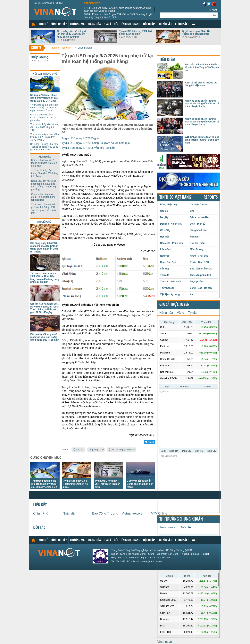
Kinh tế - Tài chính (62, 48)
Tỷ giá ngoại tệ (96, 450)
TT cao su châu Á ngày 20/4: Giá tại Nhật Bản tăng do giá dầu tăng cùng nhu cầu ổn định (118, 16)
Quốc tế (185, 527)
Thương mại (78, 24)
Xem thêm (194, 24)
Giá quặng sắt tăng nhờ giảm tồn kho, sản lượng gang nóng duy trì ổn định (45, 337)
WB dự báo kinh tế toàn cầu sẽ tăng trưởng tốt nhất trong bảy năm (202, 140)
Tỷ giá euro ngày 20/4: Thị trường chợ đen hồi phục (196, 33)
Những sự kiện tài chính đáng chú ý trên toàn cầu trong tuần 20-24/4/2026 (44, 98)
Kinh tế (43, 24)
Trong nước (168, 527)
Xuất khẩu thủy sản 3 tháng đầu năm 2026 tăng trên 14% (45, 127)
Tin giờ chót (92, 3)
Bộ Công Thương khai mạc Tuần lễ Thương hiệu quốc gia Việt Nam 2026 (44, 147)
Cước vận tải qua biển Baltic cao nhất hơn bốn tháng (140, 484)
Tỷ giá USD (78, 450)
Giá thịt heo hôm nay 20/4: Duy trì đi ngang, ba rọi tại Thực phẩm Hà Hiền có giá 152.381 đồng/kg (45, 308)
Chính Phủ (41, 513)
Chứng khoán (85, 48)
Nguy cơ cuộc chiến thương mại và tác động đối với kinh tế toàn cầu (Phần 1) (202, 122)
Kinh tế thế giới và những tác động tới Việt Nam (201, 84)
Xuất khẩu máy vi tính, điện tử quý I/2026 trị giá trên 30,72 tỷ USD (45, 137)
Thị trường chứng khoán (181, 519)
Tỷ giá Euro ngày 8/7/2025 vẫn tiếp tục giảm (88, 148)
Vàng (180, 313)
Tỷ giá (192, 313)
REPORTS (211, 198)
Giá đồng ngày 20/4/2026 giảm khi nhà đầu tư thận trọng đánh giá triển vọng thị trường (117, 9)
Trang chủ (33, 24)
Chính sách (182, 24)
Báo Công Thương (105, 513)
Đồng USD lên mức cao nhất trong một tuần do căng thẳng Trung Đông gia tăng (44, 185)
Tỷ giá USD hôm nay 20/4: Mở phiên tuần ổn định (135, 33)
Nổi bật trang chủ (45, 74)
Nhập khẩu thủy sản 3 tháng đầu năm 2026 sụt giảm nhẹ (43, 117)
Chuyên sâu (165, 24)
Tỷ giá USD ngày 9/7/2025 (121, 450)
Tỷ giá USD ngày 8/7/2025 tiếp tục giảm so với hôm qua (96, 143)
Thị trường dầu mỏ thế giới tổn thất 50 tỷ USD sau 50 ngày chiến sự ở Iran (71, 34)
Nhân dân (69, 513)
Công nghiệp (59, 24)
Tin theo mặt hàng (175, 198)
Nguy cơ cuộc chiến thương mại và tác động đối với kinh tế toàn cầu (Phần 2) (202, 104)
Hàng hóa (95, 24)
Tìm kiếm (212, 10)
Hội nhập (149, 24)
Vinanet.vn (165, 642)
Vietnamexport (132, 513)
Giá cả (108, 24)
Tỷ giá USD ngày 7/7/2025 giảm (81, 138)
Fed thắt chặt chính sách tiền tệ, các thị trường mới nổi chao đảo (202, 67)
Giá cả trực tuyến (174, 305)
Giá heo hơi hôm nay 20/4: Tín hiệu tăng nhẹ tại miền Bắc (43, 197)
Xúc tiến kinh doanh (127, 24)
